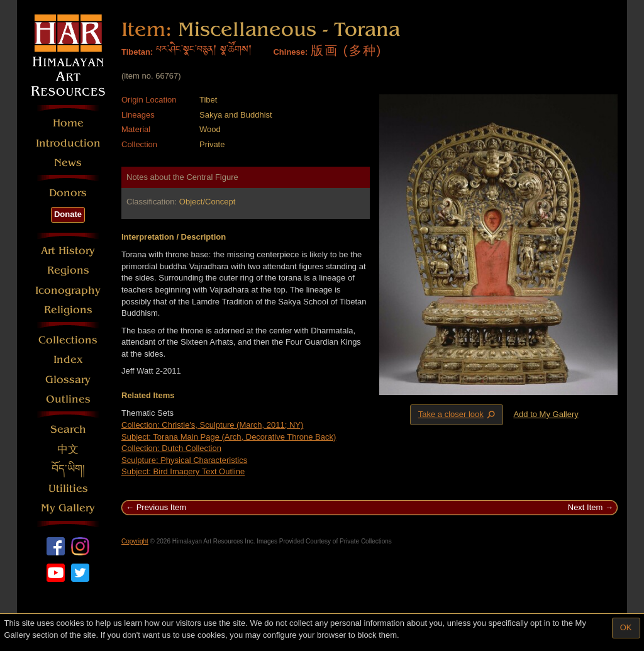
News (68, 163)
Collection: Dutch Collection (171, 448)
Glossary (68, 380)
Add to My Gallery (546, 414)
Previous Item (161, 507)
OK (626, 627)
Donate (68, 214)
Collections (68, 340)
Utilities (68, 488)
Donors (68, 193)
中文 (68, 449)
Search (68, 429)
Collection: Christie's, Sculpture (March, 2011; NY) (212, 425)
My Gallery (68, 508)
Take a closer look (458, 415)
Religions (68, 310)
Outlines (68, 399)
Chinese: (290, 52)
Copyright (135, 541)
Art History (68, 251)
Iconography (68, 290)
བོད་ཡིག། (68, 469)
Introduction (68, 143)
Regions (68, 270)
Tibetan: (137, 52)
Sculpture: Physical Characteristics (184, 460)
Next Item (586, 507)
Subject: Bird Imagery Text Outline (183, 471)
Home (68, 123)
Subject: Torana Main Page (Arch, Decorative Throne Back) (229, 437)
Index (68, 359)
